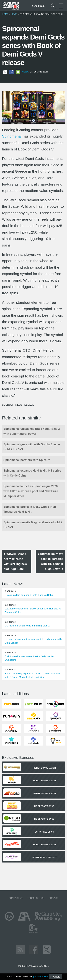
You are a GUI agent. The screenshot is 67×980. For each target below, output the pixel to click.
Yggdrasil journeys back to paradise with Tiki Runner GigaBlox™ (50, 561)
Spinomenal (12, 136)
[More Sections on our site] (61, 6)
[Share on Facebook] (11, 72)
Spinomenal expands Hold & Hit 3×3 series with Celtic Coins (32, 473)
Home (5, 14)
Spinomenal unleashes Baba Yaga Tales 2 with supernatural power (32, 431)
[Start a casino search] (53, 6)
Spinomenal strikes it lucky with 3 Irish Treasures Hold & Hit (30, 509)
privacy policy (40, 977)
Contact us (16, 898)
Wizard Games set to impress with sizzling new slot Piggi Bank (15, 562)
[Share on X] (5, 72)
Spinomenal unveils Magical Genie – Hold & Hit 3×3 (33, 525)
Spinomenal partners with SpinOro (27, 460)
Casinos (39, 6)
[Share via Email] (18, 72)
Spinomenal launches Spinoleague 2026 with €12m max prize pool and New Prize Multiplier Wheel (31, 491)
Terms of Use (36, 898)
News (14, 14)
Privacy (54, 898)
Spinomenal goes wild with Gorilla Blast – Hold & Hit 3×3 (32, 447)
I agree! (55, 977)
